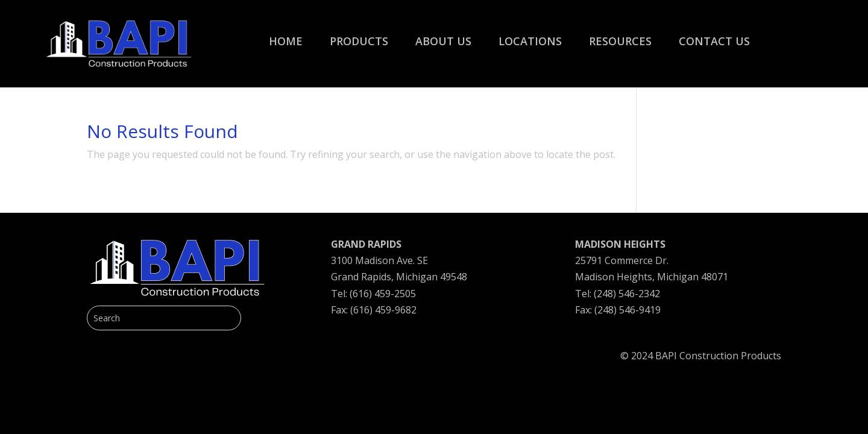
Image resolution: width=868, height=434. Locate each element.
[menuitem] (286, 35)
